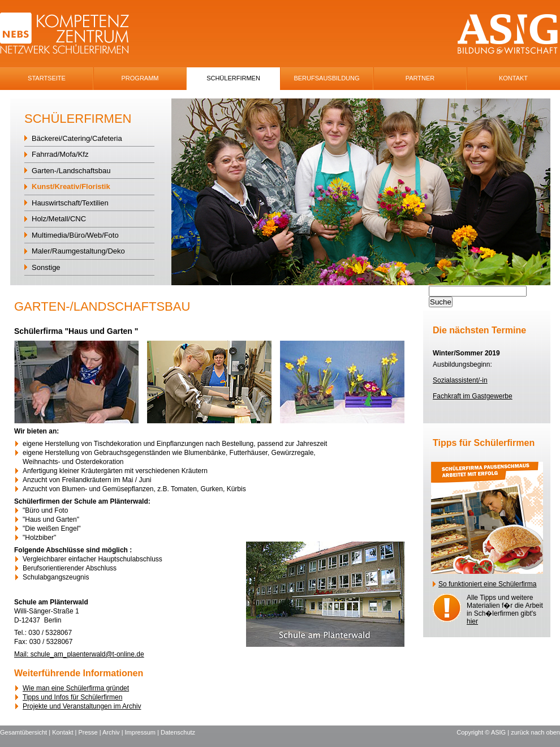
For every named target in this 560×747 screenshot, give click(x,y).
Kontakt (513, 78)
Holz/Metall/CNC (59, 219)
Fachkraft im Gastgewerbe (473, 396)
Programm (140, 78)
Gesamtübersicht (23, 732)
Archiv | (114, 732)
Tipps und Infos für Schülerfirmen (72, 697)
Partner (420, 78)
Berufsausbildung (326, 78)
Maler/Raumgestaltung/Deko (78, 251)
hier (472, 621)
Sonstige (46, 267)
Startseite (47, 78)
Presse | (90, 732)
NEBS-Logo (71, 34)
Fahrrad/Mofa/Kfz (60, 154)
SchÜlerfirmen (233, 78)
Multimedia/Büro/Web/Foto (75, 235)
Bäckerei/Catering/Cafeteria (77, 138)
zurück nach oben (535, 732)
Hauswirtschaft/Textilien (70, 203)
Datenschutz (178, 732)
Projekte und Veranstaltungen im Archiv (82, 706)
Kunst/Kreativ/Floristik (71, 186)
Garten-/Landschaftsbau (71, 171)
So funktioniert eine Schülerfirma (487, 584)
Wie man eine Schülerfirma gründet (76, 688)
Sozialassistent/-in (460, 380)
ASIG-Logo (508, 34)
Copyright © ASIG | (484, 732)
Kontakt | (65, 732)
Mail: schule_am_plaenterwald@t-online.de (79, 654)
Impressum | (143, 732)
